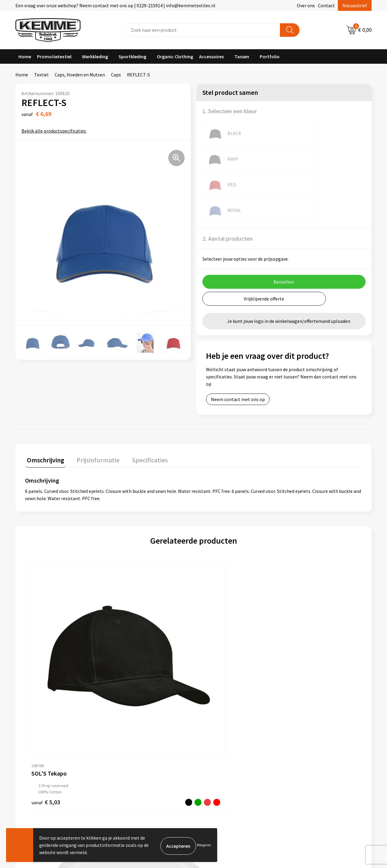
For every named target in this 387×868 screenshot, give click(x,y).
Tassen (242, 56)
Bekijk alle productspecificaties (56, 131)
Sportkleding (132, 56)
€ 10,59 (124, 629)
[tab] (44, 408)
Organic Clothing (175, 56)
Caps (116, 75)
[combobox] (202, 30)
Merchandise (126, 749)
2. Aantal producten (228, 187)
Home (25, 56)
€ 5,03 (46, 625)
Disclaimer (300, 731)
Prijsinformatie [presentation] (93, 407)
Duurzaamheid (128, 731)
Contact (326, 5)
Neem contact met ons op (238, 348)
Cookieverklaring (307, 713)
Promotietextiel (54, 56)
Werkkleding (95, 56)
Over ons (306, 5)
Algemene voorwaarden (314, 703)
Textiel (41, 75)
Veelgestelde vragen (134, 722)
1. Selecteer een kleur (230, 111)
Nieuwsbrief (355, 5)
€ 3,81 (298, 625)
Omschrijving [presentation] (44, 407)
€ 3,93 (214, 638)
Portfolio (270, 56)
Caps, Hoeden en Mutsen (80, 75)
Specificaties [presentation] (141, 407)
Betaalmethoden (219, 713)
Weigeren (204, 845)
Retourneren (214, 722)
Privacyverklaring (307, 722)
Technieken (125, 740)
